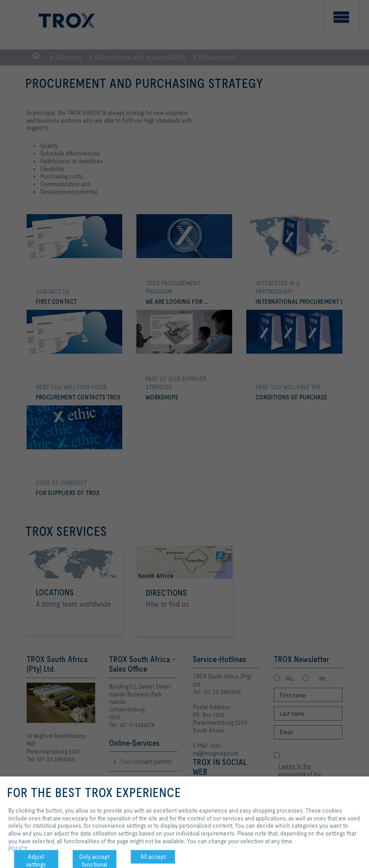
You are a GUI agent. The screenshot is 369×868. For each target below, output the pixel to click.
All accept (153, 857)
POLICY (18, 849)
